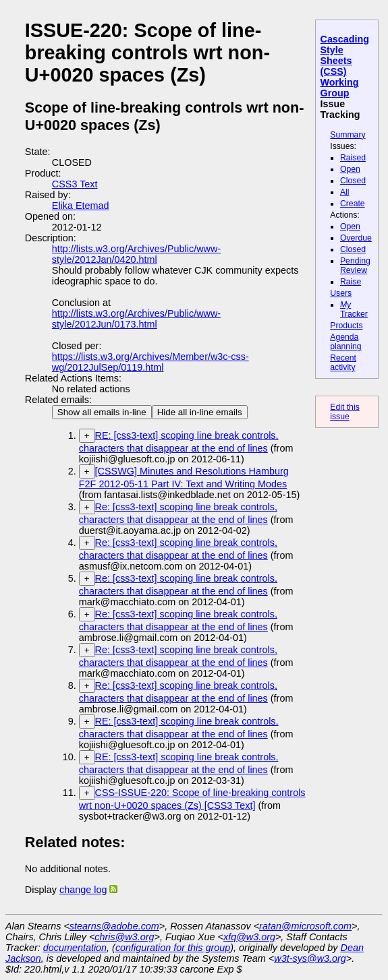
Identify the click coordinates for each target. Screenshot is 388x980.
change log (83, 890)
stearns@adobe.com (114, 926)
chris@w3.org (124, 937)
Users (341, 293)
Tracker (354, 309)
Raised (353, 158)
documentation (75, 948)
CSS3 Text (75, 184)
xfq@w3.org (249, 937)
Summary (348, 135)
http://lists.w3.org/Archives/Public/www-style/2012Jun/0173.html (136, 319)
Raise (351, 282)
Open (350, 169)
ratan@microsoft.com (305, 926)
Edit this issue (345, 412)
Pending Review (355, 266)
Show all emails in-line (102, 412)
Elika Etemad (81, 206)
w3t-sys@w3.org (310, 958)
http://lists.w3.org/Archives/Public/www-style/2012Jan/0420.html (136, 254)
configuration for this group (173, 948)
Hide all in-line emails (200, 412)
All (345, 192)
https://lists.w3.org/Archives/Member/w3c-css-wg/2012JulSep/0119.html (150, 362)
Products (346, 326)
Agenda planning (345, 342)
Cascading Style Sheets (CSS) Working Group (345, 66)
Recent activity (343, 363)
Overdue (356, 238)
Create (353, 204)
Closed (353, 181)
